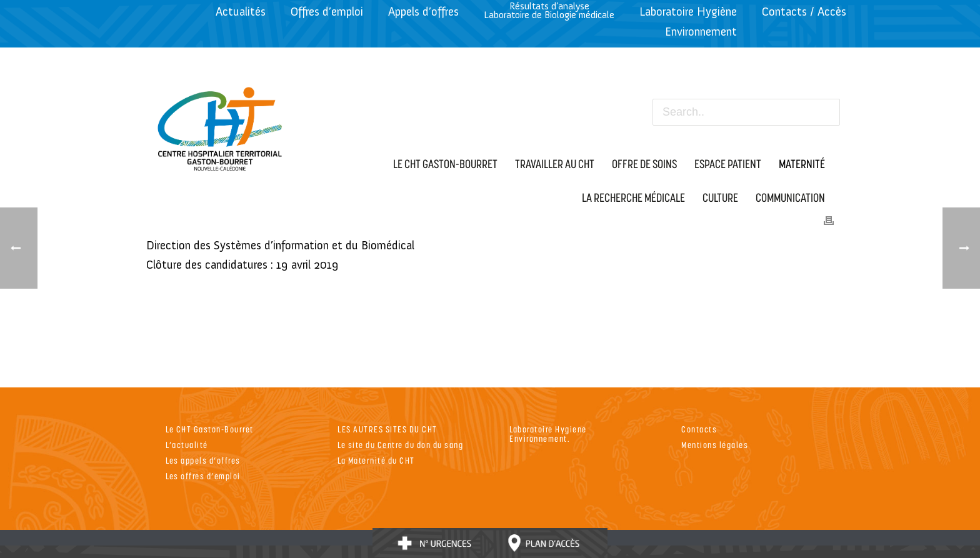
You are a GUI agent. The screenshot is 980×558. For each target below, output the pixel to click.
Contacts (699, 429)
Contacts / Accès (804, 12)
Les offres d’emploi (203, 476)
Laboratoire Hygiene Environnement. (548, 434)
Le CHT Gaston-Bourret (210, 429)
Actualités (241, 12)
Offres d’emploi (327, 12)
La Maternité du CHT (376, 460)
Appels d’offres (423, 12)
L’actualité (187, 445)
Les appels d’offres (203, 460)
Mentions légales (715, 445)
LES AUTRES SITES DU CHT (387, 429)
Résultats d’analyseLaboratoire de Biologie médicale (549, 10)
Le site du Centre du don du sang (400, 445)
